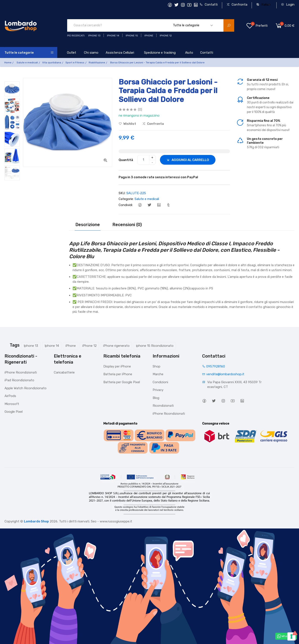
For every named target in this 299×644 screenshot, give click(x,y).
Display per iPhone (117, 366)
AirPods (10, 396)
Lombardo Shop (36, 521)
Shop (156, 366)
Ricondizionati (163, 406)
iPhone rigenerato (116, 346)
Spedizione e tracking (160, 53)
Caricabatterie (64, 372)
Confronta (237, 5)
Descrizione (88, 225)
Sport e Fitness (75, 63)
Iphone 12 (166, 36)
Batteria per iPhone (118, 374)
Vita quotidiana (52, 63)
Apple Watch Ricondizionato (26, 388)
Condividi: (126, 205)
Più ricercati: (76, 36)
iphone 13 (94, 36)
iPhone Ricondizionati (21, 372)
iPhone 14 (113, 36)
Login (288, 5)
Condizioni (160, 382)
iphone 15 (132, 36)
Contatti (209, 5)
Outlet (72, 53)
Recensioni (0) (127, 225)
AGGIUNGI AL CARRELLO (188, 160)
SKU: (122, 193)
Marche (158, 374)
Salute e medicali (27, 63)
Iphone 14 (52, 346)
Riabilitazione (97, 63)
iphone (149, 36)
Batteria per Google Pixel (122, 382)
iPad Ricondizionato (19, 380)
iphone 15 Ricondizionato (155, 346)
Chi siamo (91, 53)
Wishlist (127, 124)
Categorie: (126, 199)
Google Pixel (14, 412)
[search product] (229, 25)
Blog (156, 398)
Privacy (158, 390)
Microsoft (12, 404)
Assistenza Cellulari (120, 53)
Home (8, 63)
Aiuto (189, 53)
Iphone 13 (31, 346)
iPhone (71, 346)
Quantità (126, 160)
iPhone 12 (89, 346)
